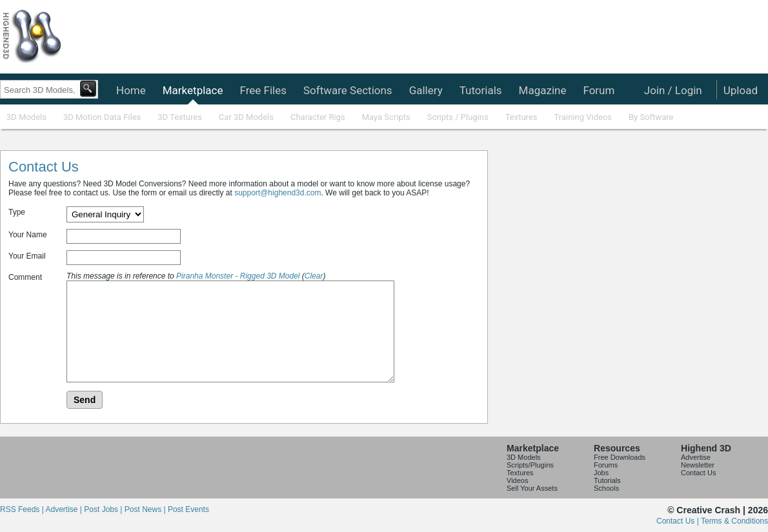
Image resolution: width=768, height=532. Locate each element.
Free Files (263, 90)
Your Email (27, 256)
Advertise (696, 457)
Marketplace (193, 90)
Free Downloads (620, 457)
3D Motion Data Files (102, 117)
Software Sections (348, 90)
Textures (521, 117)
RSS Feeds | (23, 509)
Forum (599, 90)
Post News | (146, 509)
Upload (741, 90)
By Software (651, 117)
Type (17, 212)
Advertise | (65, 509)
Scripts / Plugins (458, 117)
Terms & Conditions (734, 521)
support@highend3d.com (278, 193)
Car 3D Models (246, 117)
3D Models (26, 117)
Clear (314, 276)
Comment (25, 277)
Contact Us (698, 473)
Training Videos (583, 117)
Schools (606, 488)
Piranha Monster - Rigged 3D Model (238, 276)
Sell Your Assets (532, 488)
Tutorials (481, 90)
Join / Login (673, 90)
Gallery (426, 90)
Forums (606, 465)
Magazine (543, 90)
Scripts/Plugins (530, 465)
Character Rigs (318, 117)
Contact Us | (679, 521)
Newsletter (698, 465)
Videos (517, 480)
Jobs (601, 473)
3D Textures (180, 117)
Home (131, 90)
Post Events (188, 509)
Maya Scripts (386, 117)
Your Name (28, 235)
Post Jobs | (104, 509)
